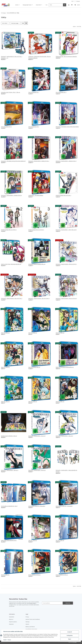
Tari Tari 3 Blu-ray (5, 575)
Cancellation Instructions (31, 629)
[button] (69, 5)
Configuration (70, 636)
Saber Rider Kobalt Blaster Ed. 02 (9, 540)
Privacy (9, 640)
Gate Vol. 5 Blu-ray (5, 333)
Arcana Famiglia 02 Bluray (34, 575)
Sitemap (28, 622)
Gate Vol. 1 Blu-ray (5, 402)
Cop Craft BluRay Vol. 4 (34, 127)
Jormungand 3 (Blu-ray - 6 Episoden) (37, 506)
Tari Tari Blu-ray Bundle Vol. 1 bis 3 (9, 506)
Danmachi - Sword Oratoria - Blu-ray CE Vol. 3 (39, 298)
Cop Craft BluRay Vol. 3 (6, 127)
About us (11, 619)
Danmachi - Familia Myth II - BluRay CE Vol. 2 (39, 161)
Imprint (5, 640)
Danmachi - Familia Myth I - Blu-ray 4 (37, 470)
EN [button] (72, 1)
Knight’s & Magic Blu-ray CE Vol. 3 (36, 230)
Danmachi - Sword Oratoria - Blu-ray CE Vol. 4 (66, 298)
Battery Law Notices (30, 627)
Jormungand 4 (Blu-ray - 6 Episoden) (64, 506)
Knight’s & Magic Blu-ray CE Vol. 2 (9, 230)
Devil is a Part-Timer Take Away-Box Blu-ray (11, 264)
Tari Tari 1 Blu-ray (33, 540)
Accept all (70, 632)
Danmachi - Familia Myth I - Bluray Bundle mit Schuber (66, 471)
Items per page (15, 23)
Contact (78, 1)
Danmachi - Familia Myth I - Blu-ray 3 (10, 470)
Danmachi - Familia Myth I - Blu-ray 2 (64, 436)
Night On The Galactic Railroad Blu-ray (65, 367)
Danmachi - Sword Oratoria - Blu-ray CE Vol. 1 (66, 264)
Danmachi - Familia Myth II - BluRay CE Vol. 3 (66, 161)
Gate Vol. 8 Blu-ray (5, 367)
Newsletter (12, 617)
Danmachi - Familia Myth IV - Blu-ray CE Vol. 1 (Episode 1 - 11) (12, 57)
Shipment (11, 624)
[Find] (56, 5)
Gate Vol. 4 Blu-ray (60, 402)
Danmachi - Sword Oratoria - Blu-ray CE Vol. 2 (12, 298)
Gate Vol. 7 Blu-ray (60, 333)
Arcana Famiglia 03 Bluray (62, 575)
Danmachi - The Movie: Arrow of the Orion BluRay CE (13, 161)
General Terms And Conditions (33, 619)
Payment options (13, 622)
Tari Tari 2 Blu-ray (60, 540)
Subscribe (68, 603)
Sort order (5, 23)
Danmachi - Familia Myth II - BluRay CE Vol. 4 (11, 195)
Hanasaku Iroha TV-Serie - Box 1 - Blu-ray (11, 92)
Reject (70, 639)
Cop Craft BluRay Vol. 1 (34, 92)
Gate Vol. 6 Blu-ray (33, 333)
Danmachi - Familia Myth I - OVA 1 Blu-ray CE (66, 230)
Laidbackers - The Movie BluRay (36, 195)
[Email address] (52, 603)
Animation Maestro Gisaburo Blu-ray (37, 264)
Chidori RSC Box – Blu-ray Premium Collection (66, 57)
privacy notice (32, 603)
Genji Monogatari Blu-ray (34, 367)
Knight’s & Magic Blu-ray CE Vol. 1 (63, 195)
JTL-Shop (75, 642)
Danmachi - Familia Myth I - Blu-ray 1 (37, 436)
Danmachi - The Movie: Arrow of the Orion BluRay (67, 127)
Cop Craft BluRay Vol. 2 (61, 92)
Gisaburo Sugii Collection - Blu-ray (9, 436)
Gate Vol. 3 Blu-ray (33, 402)
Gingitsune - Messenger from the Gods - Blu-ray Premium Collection (39, 57)
